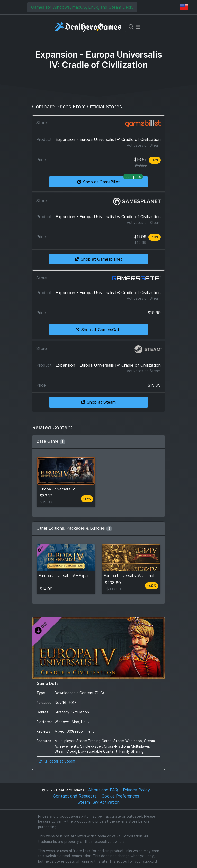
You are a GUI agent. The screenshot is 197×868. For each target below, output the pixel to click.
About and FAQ (103, 790)
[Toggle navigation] (135, 27)
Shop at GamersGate (99, 330)
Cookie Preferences (120, 796)
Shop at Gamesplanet (99, 259)
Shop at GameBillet (110, 180)
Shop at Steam (98, 402)
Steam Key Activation (99, 802)
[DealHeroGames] (88, 27)
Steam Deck (120, 7)
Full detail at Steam (57, 761)
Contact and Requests (75, 796)
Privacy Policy (136, 790)
